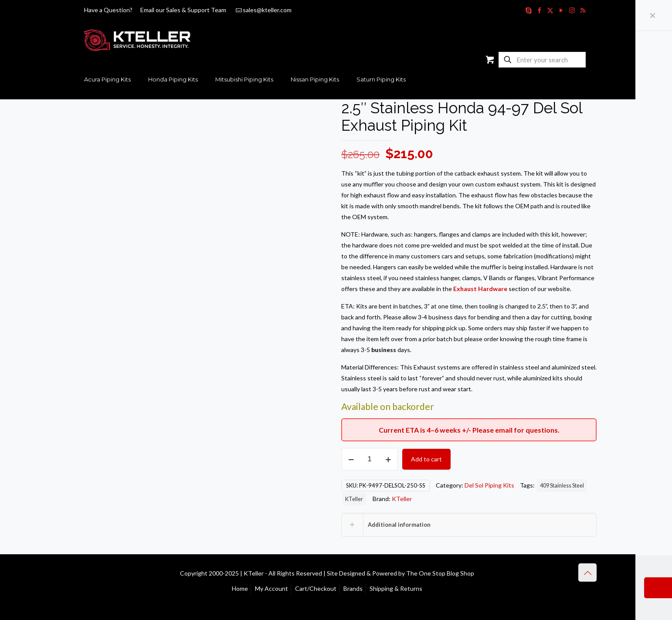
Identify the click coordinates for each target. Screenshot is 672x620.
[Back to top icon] (587, 573)
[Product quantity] (370, 459)
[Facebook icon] (539, 10)
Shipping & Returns (396, 588)
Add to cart (426, 459)
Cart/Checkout (316, 588)
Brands (353, 588)
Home (240, 588)
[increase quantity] (388, 459)
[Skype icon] (528, 10)
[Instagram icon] (572, 10)
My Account (272, 588)
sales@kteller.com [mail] (267, 10)
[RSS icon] (583, 10)
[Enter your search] (542, 60)
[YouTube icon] (561, 10)
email (504, 430)
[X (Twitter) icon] (550, 10)
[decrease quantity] (351, 459)
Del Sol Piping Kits (489, 485)
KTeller (354, 499)
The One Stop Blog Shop (440, 573)
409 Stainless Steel (562, 486)
